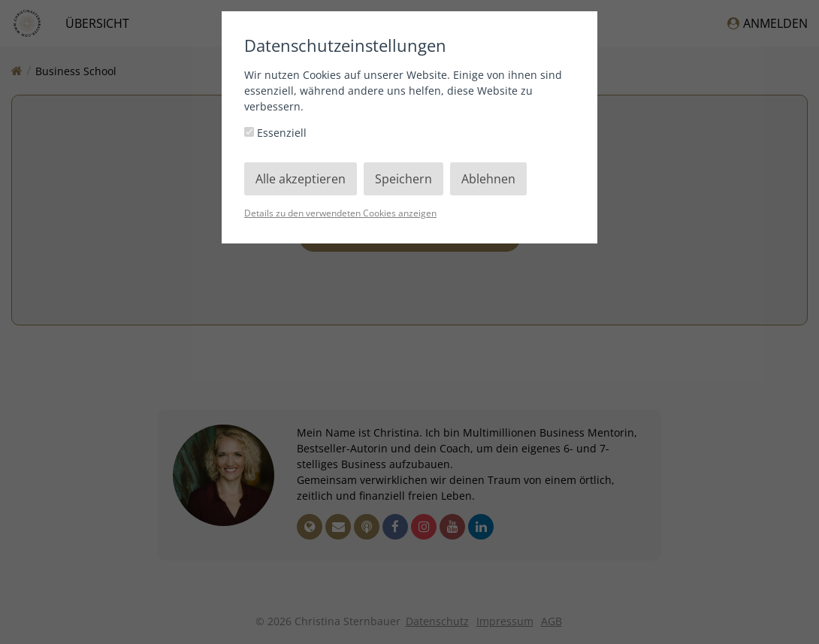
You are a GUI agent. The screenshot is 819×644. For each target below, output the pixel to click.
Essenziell (275, 133)
